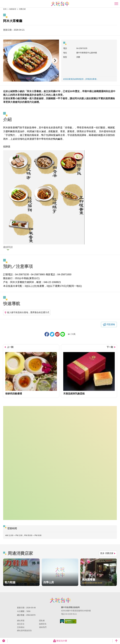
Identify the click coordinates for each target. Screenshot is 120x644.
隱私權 (42, 621)
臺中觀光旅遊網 (60, 4)
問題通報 (111, 324)
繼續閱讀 (8, 247)
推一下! (52, 334)
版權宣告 (43, 624)
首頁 (5, 9)
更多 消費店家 (108, 553)
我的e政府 (62, 621)
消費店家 (22, 9)
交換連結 (21, 627)
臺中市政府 (60, 600)
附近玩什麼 (60, 641)
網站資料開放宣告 (24, 631)
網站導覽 (21, 621)
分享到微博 (57, 334)
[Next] (55, 60)
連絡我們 (43, 627)
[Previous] (7, 60)
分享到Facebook (47, 334)
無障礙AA (71, 621)
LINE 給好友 (63, 334)
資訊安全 (21, 624)
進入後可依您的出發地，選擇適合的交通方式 (27, 312)
